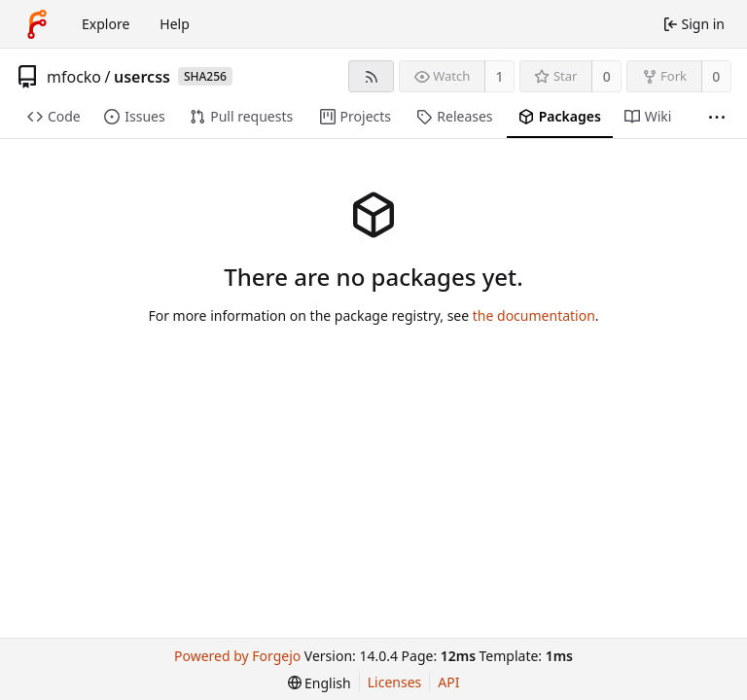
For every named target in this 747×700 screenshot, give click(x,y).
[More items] (717, 117)
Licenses (395, 682)
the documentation (534, 315)
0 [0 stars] (607, 76)
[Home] (37, 24)
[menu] (320, 683)
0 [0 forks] (716, 76)
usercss (142, 77)
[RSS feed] (371, 76)
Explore (106, 24)
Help (175, 24)
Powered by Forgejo (237, 656)
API (448, 682)
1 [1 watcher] (500, 76)
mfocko (74, 77)
